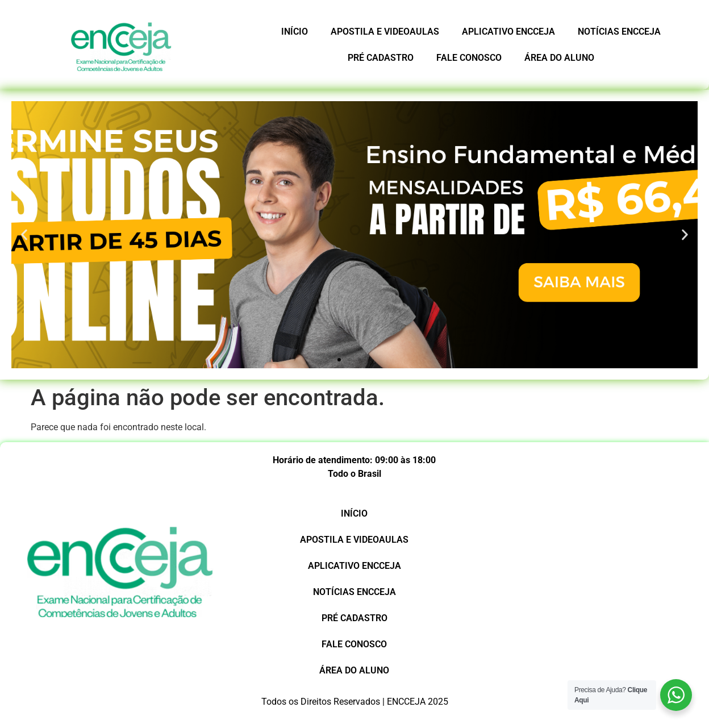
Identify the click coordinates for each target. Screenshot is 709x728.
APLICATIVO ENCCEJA (508, 32)
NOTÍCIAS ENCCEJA (619, 32)
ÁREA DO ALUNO (559, 58)
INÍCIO (295, 32)
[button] (339, 360)
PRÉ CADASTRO (381, 58)
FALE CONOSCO (469, 58)
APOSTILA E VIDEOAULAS (385, 32)
